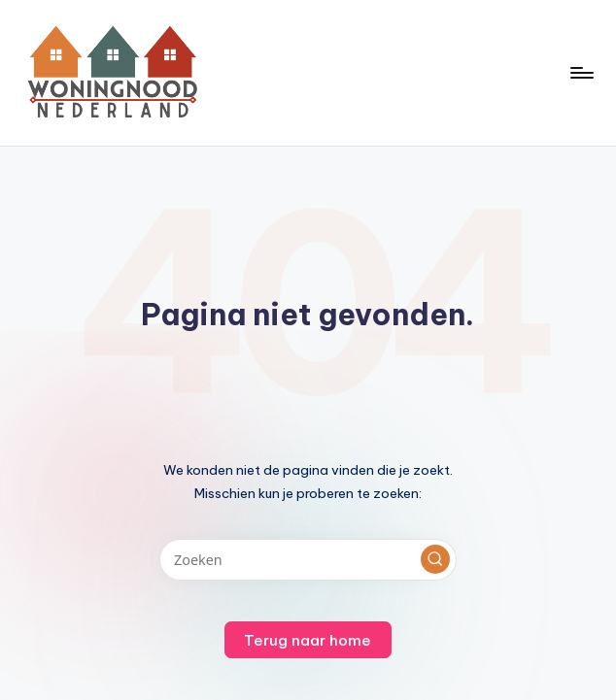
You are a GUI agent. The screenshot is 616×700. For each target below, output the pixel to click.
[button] (435, 559)
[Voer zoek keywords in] (308, 560)
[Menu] (581, 73)
